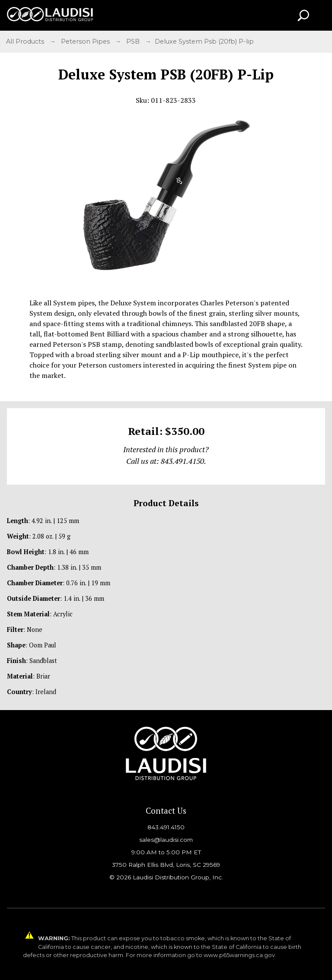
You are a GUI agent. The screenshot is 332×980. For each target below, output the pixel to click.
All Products (26, 41)
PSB (134, 41)
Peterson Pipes (86, 41)
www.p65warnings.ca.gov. (240, 955)
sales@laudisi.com (166, 840)
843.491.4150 (166, 827)
